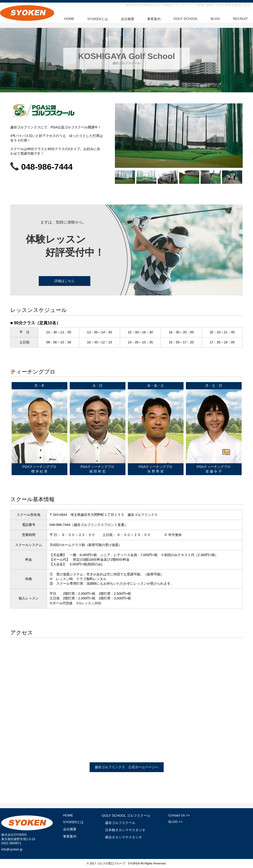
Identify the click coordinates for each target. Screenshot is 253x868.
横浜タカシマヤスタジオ (124, 837)
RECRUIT (240, 19)
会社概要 (128, 19)
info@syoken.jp (12, 849)
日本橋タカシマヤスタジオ (125, 830)
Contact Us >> (179, 815)
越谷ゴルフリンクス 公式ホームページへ (127, 767)
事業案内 (154, 19)
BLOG (215, 19)
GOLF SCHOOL (186, 19)
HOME (69, 19)
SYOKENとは (98, 19)
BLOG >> (175, 822)
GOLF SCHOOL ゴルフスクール (126, 816)
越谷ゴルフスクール (120, 823)
